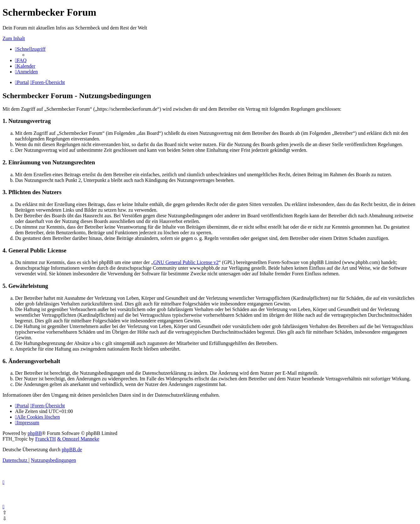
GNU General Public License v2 (186, 262)
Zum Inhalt (14, 38)
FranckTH (45, 439)
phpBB (35, 433)
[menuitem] (21, 60)
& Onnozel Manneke (78, 439)
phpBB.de (72, 450)
